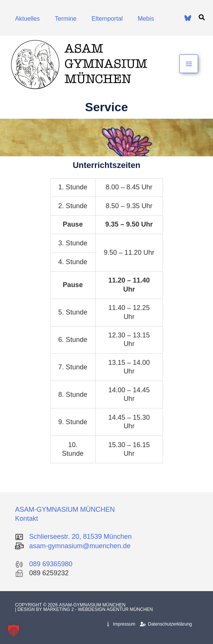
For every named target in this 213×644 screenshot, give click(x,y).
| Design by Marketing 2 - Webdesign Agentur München (84, 609)
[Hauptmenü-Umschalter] (189, 64)
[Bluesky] (188, 18)
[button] (202, 18)
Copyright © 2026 (37, 605)
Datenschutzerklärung (166, 624)
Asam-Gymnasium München (93, 605)
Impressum (121, 624)
